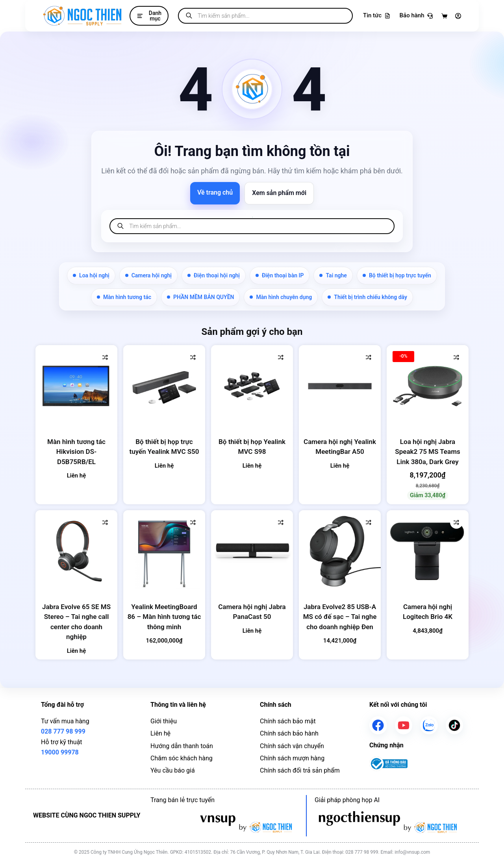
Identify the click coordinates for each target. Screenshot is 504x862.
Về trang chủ (215, 192)
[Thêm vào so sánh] (105, 357)
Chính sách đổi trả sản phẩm (300, 770)
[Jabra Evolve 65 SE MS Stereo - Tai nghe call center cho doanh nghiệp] (76, 551)
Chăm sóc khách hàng (182, 758)
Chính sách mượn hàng (292, 758)
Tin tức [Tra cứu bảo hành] (377, 15)
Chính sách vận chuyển (292, 746)
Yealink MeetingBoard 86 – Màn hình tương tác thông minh (164, 617)
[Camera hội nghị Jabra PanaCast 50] (252, 551)
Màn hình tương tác (124, 297)
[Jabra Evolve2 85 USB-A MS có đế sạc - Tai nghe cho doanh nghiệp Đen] (340, 551)
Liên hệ (160, 733)
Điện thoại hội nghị (214, 275)
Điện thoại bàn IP (280, 275)
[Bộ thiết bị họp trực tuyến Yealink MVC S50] (164, 386)
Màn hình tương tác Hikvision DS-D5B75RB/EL (76, 452)
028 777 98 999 (63, 731)
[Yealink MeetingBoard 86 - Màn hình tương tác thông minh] (164, 551)
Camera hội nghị (148, 275)
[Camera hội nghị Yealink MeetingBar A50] (340, 386)
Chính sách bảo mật (288, 721)
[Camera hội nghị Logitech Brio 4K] (428, 551)
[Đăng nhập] (458, 16)
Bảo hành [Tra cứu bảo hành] (416, 15)
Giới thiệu (164, 721)
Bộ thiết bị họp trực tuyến (397, 275)
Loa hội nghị (91, 275)
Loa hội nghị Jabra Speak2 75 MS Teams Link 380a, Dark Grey (427, 452)
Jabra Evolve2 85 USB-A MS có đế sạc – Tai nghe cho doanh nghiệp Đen (340, 617)
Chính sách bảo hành (289, 733)
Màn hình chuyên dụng (281, 297)
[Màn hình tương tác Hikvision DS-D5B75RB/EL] (76, 386)
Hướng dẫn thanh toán (182, 746)
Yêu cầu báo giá (173, 770)
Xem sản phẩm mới (279, 193)
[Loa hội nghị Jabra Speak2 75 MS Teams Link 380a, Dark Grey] (428, 386)
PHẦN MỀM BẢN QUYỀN (201, 297)
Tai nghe (333, 275)
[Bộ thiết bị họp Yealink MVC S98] (252, 386)
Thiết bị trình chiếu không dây (367, 297)
